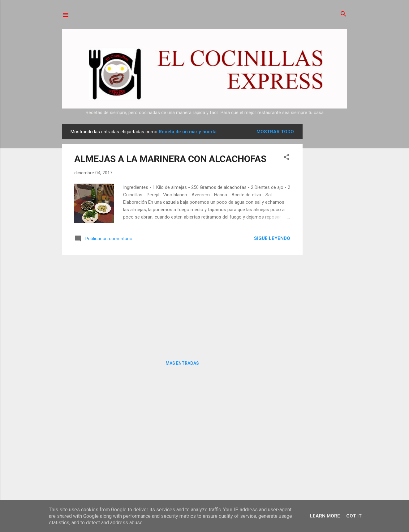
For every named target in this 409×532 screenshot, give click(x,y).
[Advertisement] (327, 217)
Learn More (325, 516)
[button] (286, 157)
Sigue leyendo (272, 238)
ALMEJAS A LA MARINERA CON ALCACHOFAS (170, 159)
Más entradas (182, 363)
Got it (354, 516)
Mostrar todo (275, 132)
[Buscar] (343, 14)
